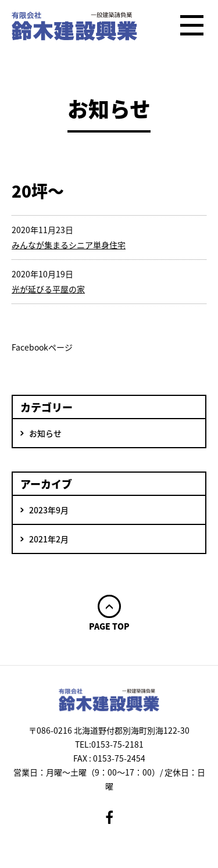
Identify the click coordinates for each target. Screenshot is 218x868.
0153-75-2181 (117, 744)
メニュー (192, 26)
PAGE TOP (109, 625)
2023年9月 (49, 510)
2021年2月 (49, 539)
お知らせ (45, 433)
